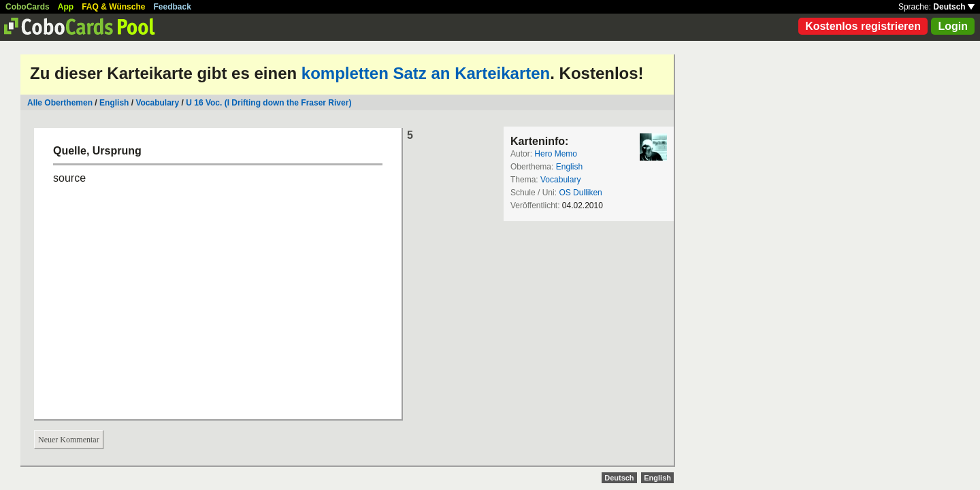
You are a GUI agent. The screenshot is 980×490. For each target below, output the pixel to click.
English (114, 103)
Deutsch (954, 7)
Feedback (173, 7)
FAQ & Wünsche (113, 7)
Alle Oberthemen (60, 103)
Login (953, 26)
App (66, 7)
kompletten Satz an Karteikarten (426, 73)
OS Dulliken (580, 193)
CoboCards (28, 7)
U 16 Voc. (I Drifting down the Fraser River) (268, 103)
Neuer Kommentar (69, 440)
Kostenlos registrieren (863, 26)
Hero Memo (556, 154)
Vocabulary (157, 103)
